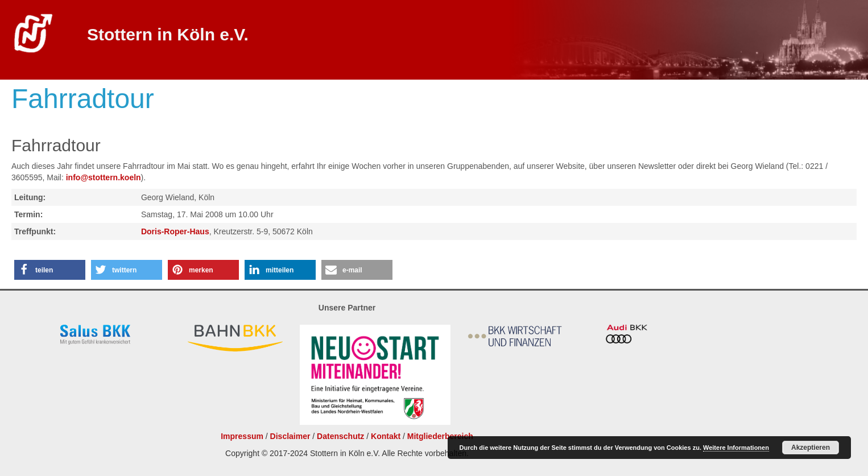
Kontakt (386, 436)
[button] (50, 270)
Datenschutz (340, 436)
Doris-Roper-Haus (175, 231)
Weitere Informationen (736, 448)
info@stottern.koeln (104, 177)
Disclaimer (290, 436)
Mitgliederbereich (440, 436)
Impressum (242, 436)
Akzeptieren (811, 448)
